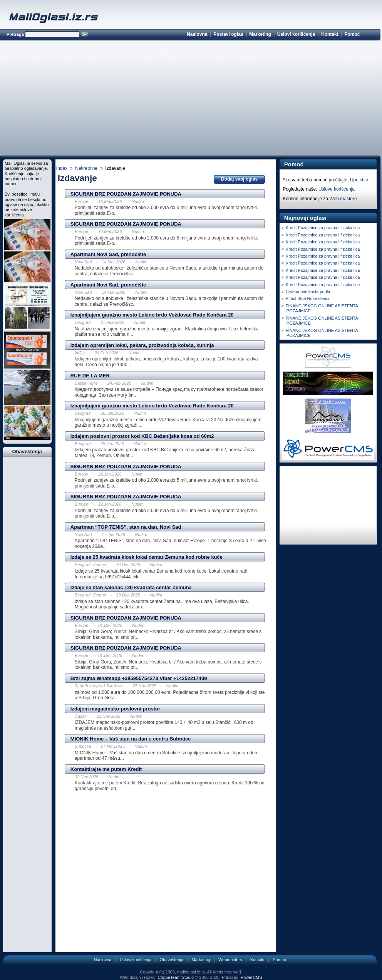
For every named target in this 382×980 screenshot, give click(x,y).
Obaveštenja (171, 960)
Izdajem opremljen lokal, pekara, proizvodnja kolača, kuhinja (142, 345)
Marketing (260, 34)
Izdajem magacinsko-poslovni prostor (115, 709)
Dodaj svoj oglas (239, 179)
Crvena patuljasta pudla (308, 291)
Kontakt (330, 34)
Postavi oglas (228, 34)
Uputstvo (359, 180)
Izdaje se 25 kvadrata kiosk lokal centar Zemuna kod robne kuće (147, 557)
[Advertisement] (190, 99)
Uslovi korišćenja (296, 34)
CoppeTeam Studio (176, 977)
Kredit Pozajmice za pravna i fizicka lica (323, 228)
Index (62, 168)
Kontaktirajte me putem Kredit (106, 769)
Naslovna (197, 34)
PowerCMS (251, 977)
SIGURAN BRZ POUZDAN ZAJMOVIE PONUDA (126, 194)
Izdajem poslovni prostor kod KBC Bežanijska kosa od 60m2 (142, 436)
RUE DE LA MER (90, 376)
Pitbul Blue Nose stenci (307, 298)
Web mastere (343, 199)
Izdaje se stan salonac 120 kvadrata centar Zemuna (131, 587)
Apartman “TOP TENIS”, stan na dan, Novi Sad (126, 527)
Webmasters (230, 960)
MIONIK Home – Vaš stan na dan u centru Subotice (131, 739)
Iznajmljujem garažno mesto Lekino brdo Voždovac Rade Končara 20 (152, 315)
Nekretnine (86, 168)
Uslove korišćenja (337, 189)
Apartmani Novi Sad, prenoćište (108, 254)
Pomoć (352, 34)
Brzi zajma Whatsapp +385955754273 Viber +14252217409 (139, 678)
